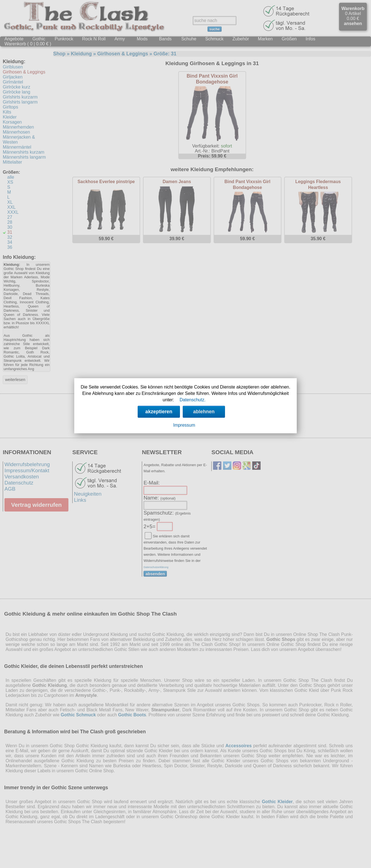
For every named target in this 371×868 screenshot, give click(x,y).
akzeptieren (159, 412)
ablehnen (204, 412)
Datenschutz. (193, 400)
